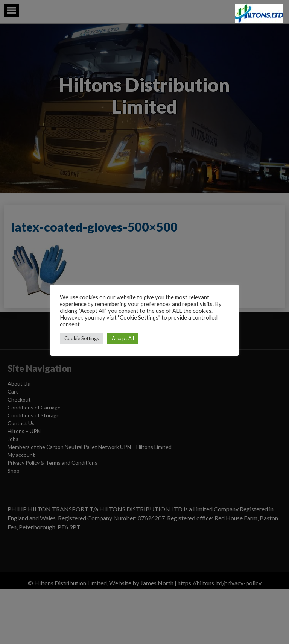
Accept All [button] (123, 338)
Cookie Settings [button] (82, 338)
